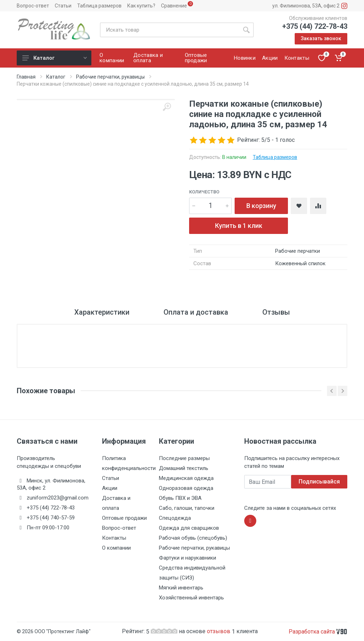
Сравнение (174, 6)
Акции (110, 488)
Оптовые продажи (124, 518)
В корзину (261, 206)
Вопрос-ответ (33, 6)
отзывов (219, 631)
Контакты (114, 538)
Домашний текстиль (184, 468)
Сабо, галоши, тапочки (187, 508)
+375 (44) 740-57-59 (51, 518)
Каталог (55, 58)
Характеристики (102, 312)
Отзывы (276, 312)
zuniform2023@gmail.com (58, 498)
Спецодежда (175, 518)
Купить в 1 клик (239, 226)
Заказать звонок (321, 38)
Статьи (63, 6)
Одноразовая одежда (186, 488)
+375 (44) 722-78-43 (315, 26)
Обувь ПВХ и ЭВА (180, 498)
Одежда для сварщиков (189, 528)
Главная (26, 77)
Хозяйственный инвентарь (191, 598)
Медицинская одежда (186, 478)
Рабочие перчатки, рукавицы (110, 77)
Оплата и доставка (196, 312)
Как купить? (141, 6)
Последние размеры (184, 458)
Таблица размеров (99, 6)
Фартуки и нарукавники (188, 558)
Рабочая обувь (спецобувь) (193, 538)
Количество (204, 192)
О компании (116, 548)
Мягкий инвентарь (181, 588)
